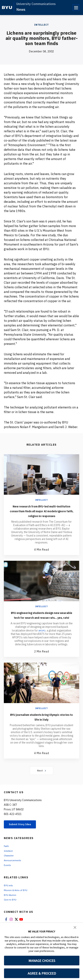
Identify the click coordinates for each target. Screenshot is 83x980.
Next (42, 780)
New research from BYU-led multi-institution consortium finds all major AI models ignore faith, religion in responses (41, 513)
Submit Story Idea (24, 835)
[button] (75, 927)
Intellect (41, 25)
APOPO (42, 640)
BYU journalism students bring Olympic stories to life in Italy (41, 726)
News (21, 10)
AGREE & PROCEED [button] (42, 973)
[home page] (7, 8)
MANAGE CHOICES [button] (42, 961)
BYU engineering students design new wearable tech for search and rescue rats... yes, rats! (41, 622)
